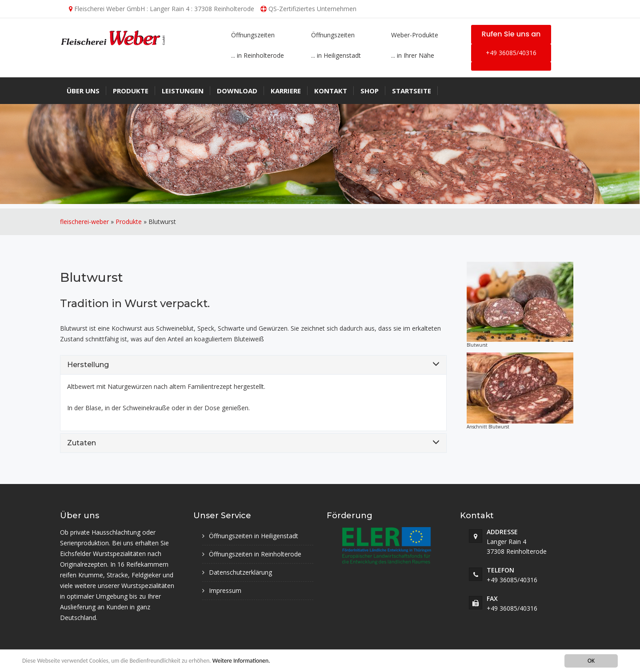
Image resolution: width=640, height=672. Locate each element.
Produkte (131, 91)
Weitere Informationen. (241, 661)
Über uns (83, 91)
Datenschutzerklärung (240, 572)
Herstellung (88, 365)
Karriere (286, 91)
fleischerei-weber (84, 222)
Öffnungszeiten (253, 35)
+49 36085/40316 (511, 53)
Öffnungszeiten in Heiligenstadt (254, 536)
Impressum (225, 590)
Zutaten (82, 443)
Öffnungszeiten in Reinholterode (255, 554)
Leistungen (183, 91)
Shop (370, 91)
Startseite (412, 91)
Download (237, 91)
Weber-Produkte (415, 35)
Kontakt (331, 91)
